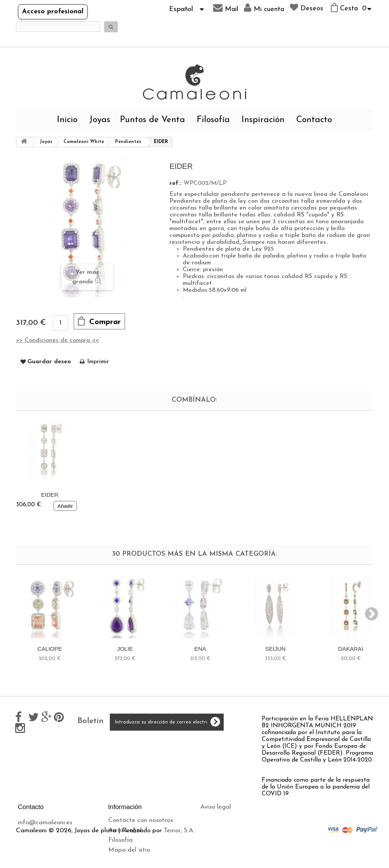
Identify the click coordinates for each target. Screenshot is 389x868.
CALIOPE (50, 649)
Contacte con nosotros (141, 820)
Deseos (307, 8)
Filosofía (213, 120)
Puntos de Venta (153, 120)
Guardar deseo (49, 362)
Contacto (314, 120)
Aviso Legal (125, 830)
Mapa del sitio (129, 850)
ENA (200, 649)
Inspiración (263, 120)
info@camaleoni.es (45, 823)
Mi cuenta (264, 8)
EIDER (50, 495)
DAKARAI (351, 649)
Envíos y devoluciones (231, 817)
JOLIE (125, 649)
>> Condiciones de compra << (57, 340)
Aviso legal (216, 807)
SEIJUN (275, 649)
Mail (226, 8)
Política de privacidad (232, 827)
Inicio (67, 120)
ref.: (176, 183)
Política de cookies (227, 837)
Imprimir (98, 362)
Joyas (100, 120)
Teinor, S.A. (179, 864)
